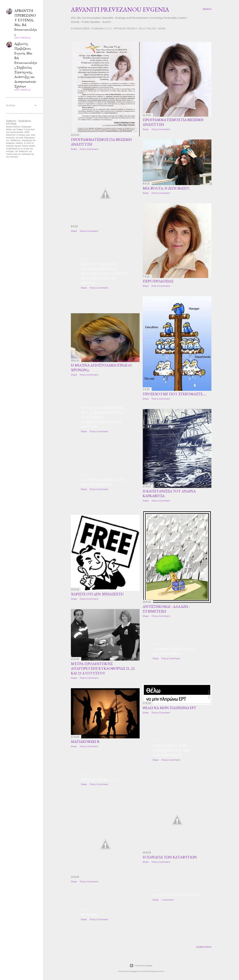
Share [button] (74, 149)
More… (162, 29)
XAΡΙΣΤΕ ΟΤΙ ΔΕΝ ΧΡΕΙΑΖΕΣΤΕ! (97, 594)
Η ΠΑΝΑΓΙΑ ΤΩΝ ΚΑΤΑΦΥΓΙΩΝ (170, 857)
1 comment (168, 900)
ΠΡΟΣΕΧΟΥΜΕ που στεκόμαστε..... (175, 394)
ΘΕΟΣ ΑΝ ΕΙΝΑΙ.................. (101, 779)
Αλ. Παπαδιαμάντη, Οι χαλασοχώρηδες (103, 482)
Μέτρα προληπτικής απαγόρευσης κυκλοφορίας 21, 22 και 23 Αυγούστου (103, 668)
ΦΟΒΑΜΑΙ (89, 915)
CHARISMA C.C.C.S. (102, 29)
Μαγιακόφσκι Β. (85, 742)
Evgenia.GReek (80, 29)
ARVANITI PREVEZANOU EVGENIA (120, 9)
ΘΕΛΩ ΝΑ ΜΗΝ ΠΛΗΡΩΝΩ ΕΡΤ (169, 708)
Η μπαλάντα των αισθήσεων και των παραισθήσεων (171, 750)
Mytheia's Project (125, 29)
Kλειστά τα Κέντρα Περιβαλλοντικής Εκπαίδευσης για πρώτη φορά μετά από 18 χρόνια (104, 273)
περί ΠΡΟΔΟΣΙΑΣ (158, 281)
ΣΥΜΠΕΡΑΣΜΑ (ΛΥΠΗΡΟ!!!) (177, 895)
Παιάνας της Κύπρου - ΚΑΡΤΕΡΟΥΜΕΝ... (175, 651)
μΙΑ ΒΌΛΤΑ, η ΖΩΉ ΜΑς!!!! (166, 188)
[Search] (207, 9)
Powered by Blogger (141, 966)
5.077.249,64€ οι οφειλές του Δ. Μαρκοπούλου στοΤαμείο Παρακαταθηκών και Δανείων (102, 417)
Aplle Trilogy (148, 29)
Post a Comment (89, 149)
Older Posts (204, 947)
